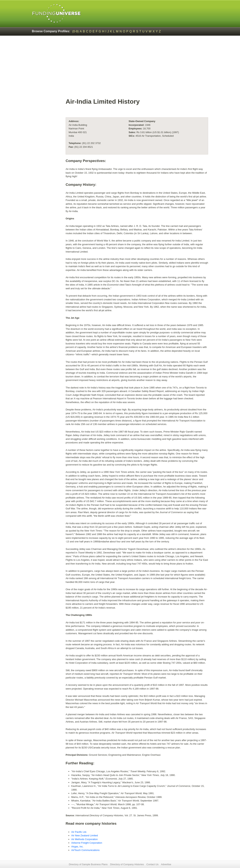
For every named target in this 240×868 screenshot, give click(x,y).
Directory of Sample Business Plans (88, 864)
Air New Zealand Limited (85, 835)
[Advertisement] (137, 69)
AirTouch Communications (85, 850)
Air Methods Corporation (84, 839)
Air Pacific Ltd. (79, 832)
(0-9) (76, 31)
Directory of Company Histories (127, 864)
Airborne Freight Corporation (87, 843)
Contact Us (152, 864)
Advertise (166, 864)
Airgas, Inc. (77, 847)
